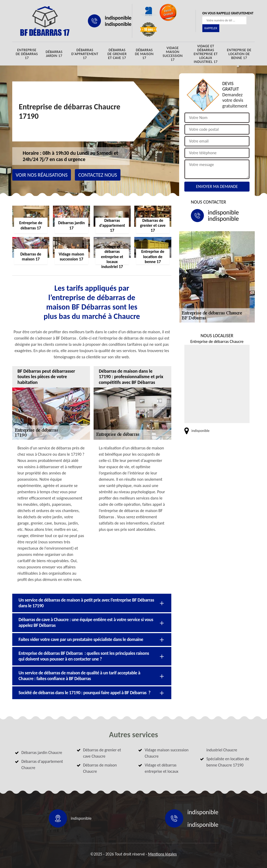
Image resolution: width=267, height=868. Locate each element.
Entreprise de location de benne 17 (239, 54)
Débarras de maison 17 (144, 54)
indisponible (118, 18)
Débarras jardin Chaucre (42, 753)
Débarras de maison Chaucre (100, 768)
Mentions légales (162, 854)
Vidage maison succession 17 (173, 54)
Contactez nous (98, 175)
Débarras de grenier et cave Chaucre (102, 753)
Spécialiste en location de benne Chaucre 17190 (228, 762)
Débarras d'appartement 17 (85, 54)
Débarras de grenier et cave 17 (117, 54)
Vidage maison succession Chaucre (167, 753)
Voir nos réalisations (42, 175)
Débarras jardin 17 (54, 54)
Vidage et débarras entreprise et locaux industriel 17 (206, 54)
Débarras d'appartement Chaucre (42, 765)
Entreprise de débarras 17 (27, 54)
